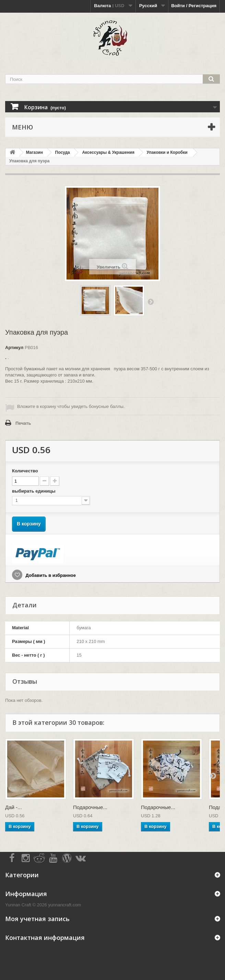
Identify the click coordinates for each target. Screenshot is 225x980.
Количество (25, 471)
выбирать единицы (34, 491)
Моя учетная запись (37, 919)
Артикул (14, 348)
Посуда (63, 152)
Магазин (34, 152)
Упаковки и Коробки (167, 152)
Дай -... (14, 807)
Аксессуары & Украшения (108, 152)
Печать (23, 423)
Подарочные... (90, 807)
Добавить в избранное (50, 575)
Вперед (151, 301)
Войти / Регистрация (194, 6)
